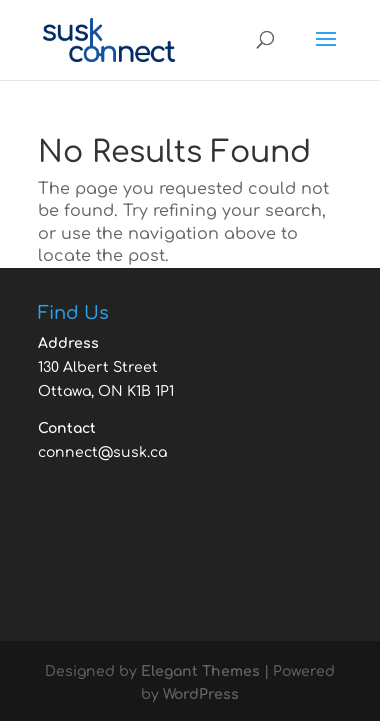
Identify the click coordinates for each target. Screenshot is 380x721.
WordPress (201, 694)
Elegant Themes (200, 671)
